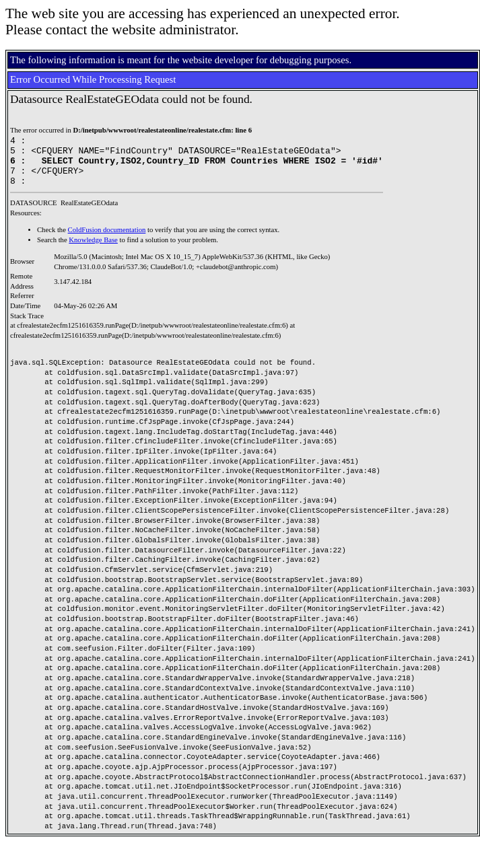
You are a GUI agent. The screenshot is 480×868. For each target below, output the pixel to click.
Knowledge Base (93, 250)
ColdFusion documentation (107, 240)
